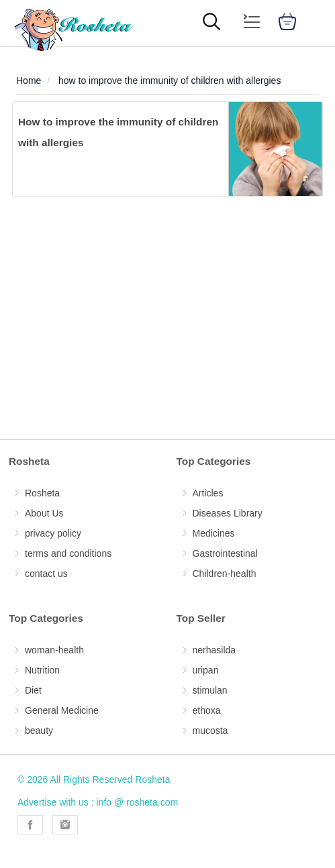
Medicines (214, 533)
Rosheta (42, 493)
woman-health (54, 650)
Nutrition (42, 670)
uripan (206, 670)
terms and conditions (68, 553)
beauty (39, 730)
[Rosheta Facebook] (30, 825)
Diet (33, 690)
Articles (208, 493)
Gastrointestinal (225, 553)
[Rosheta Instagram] (65, 825)
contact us (46, 574)
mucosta (210, 730)
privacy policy (53, 533)
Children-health (225, 574)
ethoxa (207, 710)
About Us (44, 513)
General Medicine (62, 710)
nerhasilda (214, 650)
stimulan (210, 690)
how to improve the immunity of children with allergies (170, 80)
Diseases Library (228, 513)
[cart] (287, 23)
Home (29, 80)
